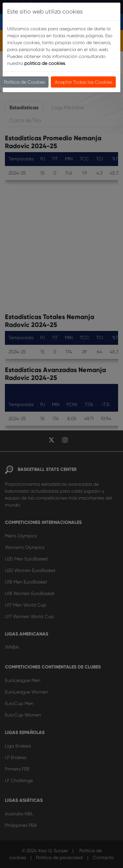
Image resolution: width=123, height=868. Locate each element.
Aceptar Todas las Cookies (83, 82)
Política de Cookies (24, 82)
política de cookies (45, 63)
